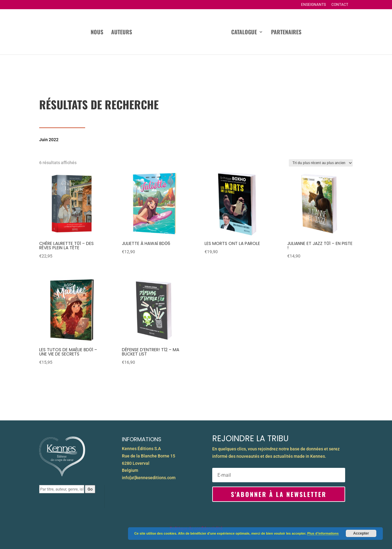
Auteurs (122, 33)
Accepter (361, 533)
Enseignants (313, 5)
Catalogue (244, 33)
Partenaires (286, 33)
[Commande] (321, 163)
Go (90, 489)
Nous (97, 33)
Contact (340, 5)
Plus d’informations (323, 533)
